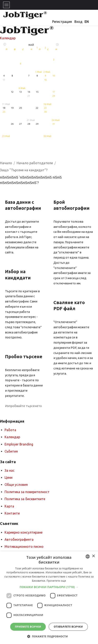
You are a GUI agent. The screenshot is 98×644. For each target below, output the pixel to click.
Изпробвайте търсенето (23, 406)
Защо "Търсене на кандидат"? (24, 170)
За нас (10, 470)
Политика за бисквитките (25, 499)
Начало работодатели (35, 163)
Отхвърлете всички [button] (68, 627)
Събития (11, 451)
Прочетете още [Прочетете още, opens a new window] (56, 581)
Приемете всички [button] (28, 627)
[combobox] (88, 556)
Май (31, 45)
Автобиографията (19, 539)
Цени (8, 477)
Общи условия (16, 485)
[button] (49, 587)
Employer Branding (19, 444)
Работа (10, 430)
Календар (8, 38)
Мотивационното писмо (24, 547)
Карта (9, 506)
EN (87, 22)
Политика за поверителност (27, 492)
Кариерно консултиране (24, 532)
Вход (78, 22)
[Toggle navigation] (6, 5)
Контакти (12, 513)
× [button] (93, 556)
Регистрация (62, 22)
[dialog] (49, 598)
